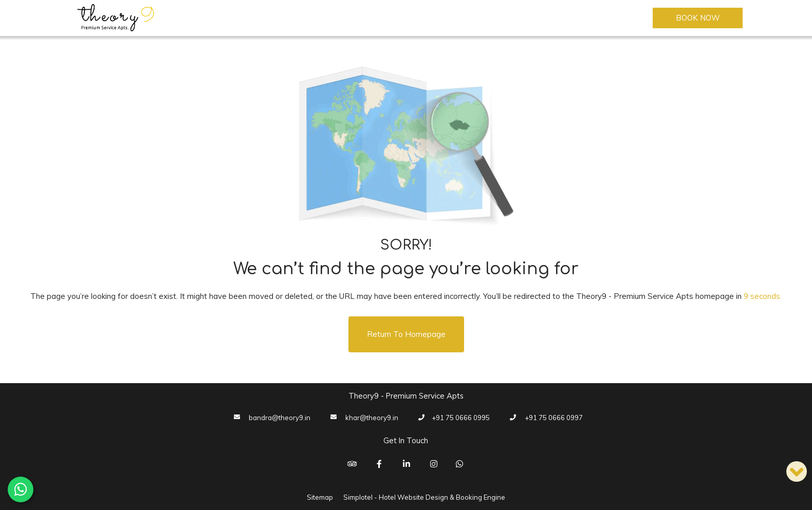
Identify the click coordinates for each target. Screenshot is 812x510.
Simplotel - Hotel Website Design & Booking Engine (424, 497)
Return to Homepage (406, 334)
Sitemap (320, 497)
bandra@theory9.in (280, 418)
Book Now (698, 18)
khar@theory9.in (372, 418)
